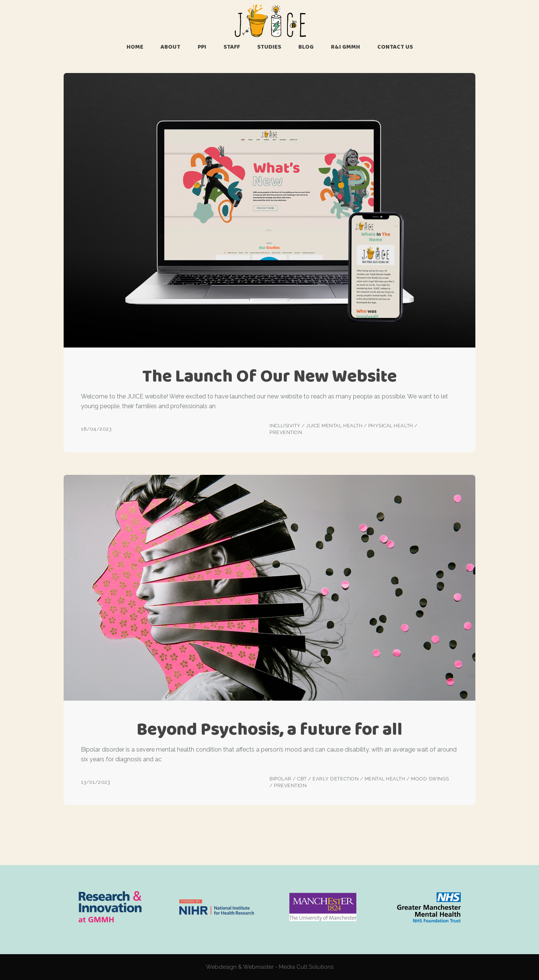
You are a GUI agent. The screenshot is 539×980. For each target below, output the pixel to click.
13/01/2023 (95, 782)
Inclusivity (285, 426)
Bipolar (281, 779)
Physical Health (391, 426)
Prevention (286, 432)
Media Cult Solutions (306, 967)
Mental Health (385, 779)
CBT (302, 779)
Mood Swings (430, 779)
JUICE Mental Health (334, 426)
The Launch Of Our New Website (269, 376)
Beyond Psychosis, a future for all (269, 729)
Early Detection (336, 779)
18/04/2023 (96, 429)
